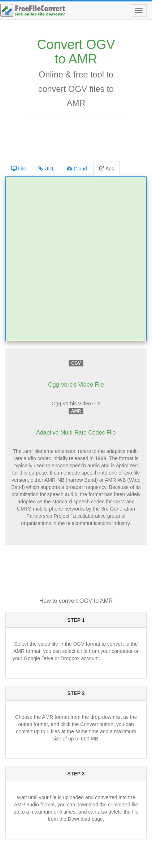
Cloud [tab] (77, 169)
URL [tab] (46, 169)
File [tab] (19, 169)
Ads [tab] (107, 169)
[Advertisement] (78, 136)
